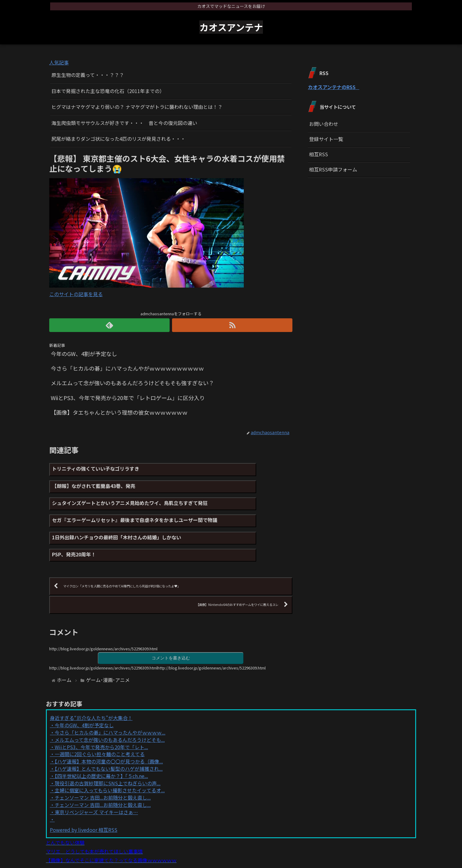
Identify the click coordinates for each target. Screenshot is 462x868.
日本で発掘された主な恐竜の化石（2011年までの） (108, 91)
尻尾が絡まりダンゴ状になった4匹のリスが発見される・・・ (118, 139)
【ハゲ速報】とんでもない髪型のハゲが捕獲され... (109, 739)
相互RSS (319, 154)
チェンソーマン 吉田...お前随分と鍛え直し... (103, 768)
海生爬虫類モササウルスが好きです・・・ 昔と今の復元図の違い (124, 123)
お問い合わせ (324, 124)
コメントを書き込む (171, 628)
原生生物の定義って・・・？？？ (88, 75)
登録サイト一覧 (326, 139)
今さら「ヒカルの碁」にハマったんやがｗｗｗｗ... (110, 703)
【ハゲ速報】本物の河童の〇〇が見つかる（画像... (109, 731)
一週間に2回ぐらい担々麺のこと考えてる (100, 724)
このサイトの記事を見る (76, 294)
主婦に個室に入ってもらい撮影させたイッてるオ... (110, 761)
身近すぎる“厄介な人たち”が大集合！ (91, 688)
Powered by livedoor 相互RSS (84, 800)
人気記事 (59, 62)
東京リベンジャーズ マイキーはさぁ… (96, 782)
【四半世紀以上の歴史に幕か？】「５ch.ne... (101, 746)
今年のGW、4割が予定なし (84, 695)
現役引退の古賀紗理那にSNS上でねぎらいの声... (108, 753)
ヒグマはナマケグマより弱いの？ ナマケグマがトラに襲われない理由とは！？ (137, 107)
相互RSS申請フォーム (333, 169)
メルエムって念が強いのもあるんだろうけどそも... (110, 710)
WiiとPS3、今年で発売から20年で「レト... (101, 717)
